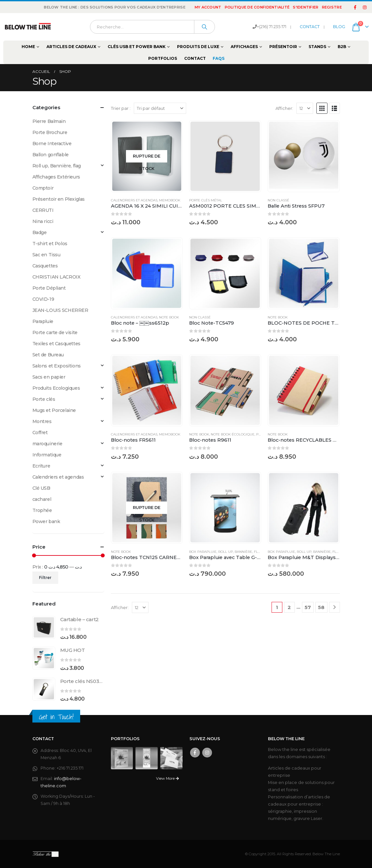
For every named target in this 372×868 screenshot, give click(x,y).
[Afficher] (305, 108)
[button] (322, 108)
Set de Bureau (48, 355)
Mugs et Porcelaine (54, 410)
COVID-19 (43, 299)
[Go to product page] (147, 156)
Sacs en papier (49, 377)
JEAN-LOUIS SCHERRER (60, 310)
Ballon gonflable (51, 155)
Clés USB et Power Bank (137, 47)
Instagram (207, 753)
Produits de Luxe (198, 47)
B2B (342, 47)
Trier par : (121, 108)
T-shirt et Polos (50, 244)
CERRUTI (43, 210)
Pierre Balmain (49, 121)
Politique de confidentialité (257, 7)
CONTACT (310, 27)
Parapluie (43, 321)
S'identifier (306, 7)
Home (28, 47)
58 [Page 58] (321, 607)
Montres (42, 421)
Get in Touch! (56, 717)
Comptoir (43, 188)
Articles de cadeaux (71, 47)
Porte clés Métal (206, 200)
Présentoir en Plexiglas (59, 199)
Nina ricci (43, 221)
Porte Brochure (50, 132)
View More (168, 778)
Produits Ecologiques (56, 388)
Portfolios (163, 58)
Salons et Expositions (57, 366)
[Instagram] (364, 7)
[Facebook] (355, 7)
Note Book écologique (233, 434)
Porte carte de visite (55, 332)
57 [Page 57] (308, 607)
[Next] (335, 607)
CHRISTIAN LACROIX (56, 277)
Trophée (42, 510)
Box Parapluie (203, 552)
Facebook (195, 753)
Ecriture (41, 466)
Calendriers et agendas (134, 200)
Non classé (278, 200)
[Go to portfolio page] (122, 758)
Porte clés (44, 399)
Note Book (169, 317)
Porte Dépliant (49, 288)
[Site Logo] (28, 27)
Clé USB (41, 488)
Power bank (46, 521)
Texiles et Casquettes (56, 344)
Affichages (244, 47)
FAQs (219, 58)
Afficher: (284, 108)
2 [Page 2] (289, 607)
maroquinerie (47, 444)
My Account (208, 7)
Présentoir (283, 47)
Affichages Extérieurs (56, 177)
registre (332, 7)
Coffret (40, 433)
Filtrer (45, 578)
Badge (40, 232)
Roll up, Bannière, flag (240, 552)
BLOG (339, 27)
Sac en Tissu (46, 255)
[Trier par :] (160, 108)
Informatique (47, 455)
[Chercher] (204, 27)
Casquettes (45, 266)
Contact (195, 58)
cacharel (42, 499)
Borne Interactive (52, 144)
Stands (317, 47)
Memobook (170, 200)
